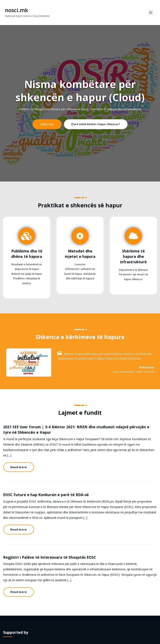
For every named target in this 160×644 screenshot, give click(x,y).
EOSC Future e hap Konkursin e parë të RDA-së (39, 477)
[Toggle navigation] (151, 12)
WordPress (71, 639)
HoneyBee (95, 639)
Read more (17, 453)
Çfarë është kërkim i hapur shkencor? (94, 123)
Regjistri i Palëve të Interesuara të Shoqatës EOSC (42, 532)
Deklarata (51, 123)
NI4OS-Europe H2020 (61, 611)
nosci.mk (15, 10)
